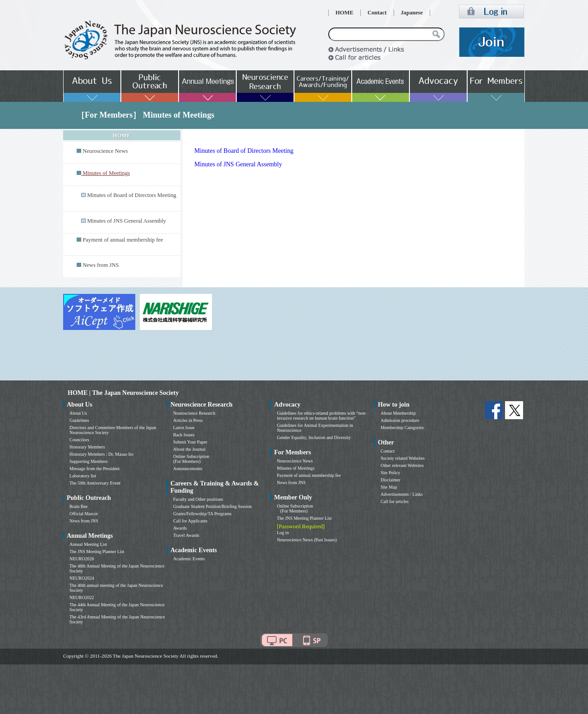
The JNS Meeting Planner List (97, 552)
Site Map (389, 487)
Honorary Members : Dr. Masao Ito (101, 454)
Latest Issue (184, 428)
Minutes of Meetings (296, 468)
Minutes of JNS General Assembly (126, 221)
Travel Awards (186, 535)
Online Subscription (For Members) (191, 459)
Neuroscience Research (194, 413)
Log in (283, 533)
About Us (78, 413)
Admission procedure (400, 420)
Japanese (412, 13)
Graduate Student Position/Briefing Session (212, 506)
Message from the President (94, 469)
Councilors (79, 440)
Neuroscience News (105, 151)
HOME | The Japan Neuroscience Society (123, 393)
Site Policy (390, 473)
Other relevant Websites (402, 465)
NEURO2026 (82, 559)
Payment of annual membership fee (123, 240)
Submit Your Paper (190, 442)
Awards (180, 528)
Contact (377, 13)
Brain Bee (78, 506)
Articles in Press (188, 420)
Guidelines (79, 420)
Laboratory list (83, 476)
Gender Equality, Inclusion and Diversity (314, 437)
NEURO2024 (82, 578)
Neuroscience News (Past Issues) (307, 540)
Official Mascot (84, 514)
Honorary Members (87, 447)
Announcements (188, 469)
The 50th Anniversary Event (95, 483)
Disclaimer (390, 480)
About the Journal (189, 449)
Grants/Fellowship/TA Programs (202, 514)
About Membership (398, 413)
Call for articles (395, 501)
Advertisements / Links (402, 494)
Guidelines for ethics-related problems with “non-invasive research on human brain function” (322, 416)
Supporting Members (89, 461)
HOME (345, 13)
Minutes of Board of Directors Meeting (132, 195)
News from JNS (101, 265)
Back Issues (184, 435)
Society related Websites (403, 458)
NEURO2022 (82, 597)
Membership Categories (402, 428)
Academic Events (189, 559)
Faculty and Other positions (198, 499)
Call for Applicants (190, 521)
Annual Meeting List (88, 544)
